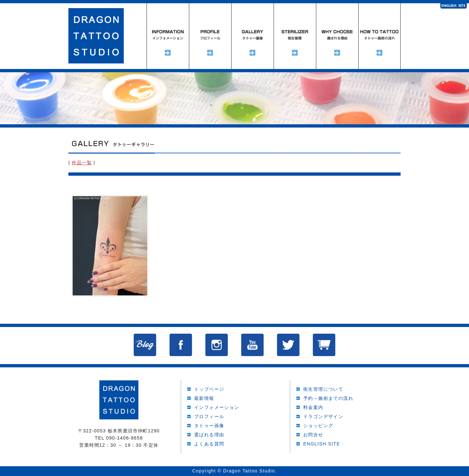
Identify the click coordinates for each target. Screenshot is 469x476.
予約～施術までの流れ (379, 36)
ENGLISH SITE (322, 444)
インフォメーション (168, 36)
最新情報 (204, 398)
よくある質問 (209, 444)
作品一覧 (82, 163)
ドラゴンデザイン (323, 416)
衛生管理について (323, 389)
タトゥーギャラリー (252, 36)
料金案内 (313, 407)
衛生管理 (295, 36)
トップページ (209, 389)
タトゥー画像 (209, 426)
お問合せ (313, 435)
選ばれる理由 (337, 36)
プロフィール (210, 36)
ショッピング (318, 426)
